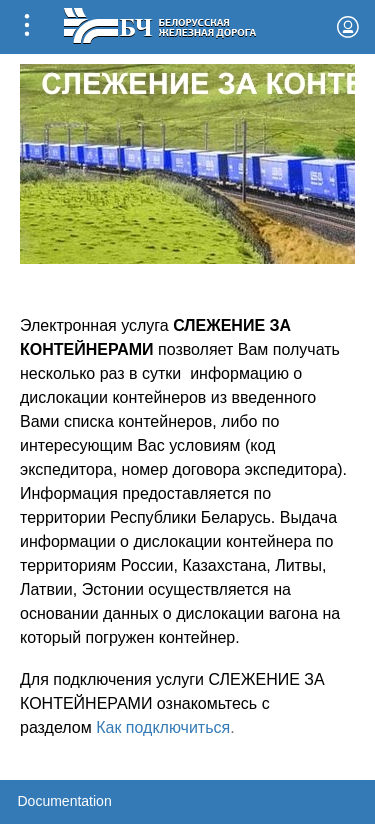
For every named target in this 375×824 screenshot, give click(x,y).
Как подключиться (163, 727)
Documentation (65, 801)
